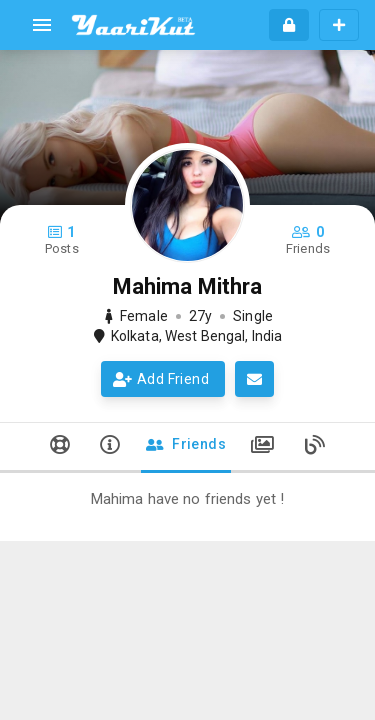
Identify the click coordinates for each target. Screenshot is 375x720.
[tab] (60, 448)
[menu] (42, 25)
